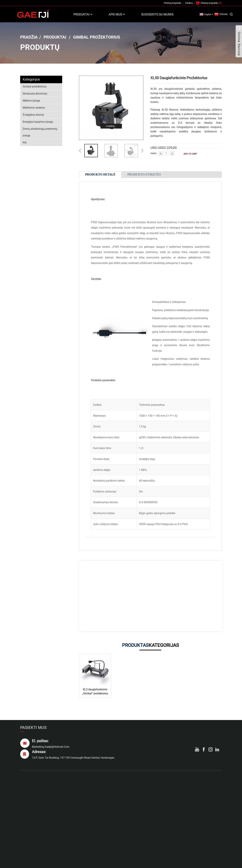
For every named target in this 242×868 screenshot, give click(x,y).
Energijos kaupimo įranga (38, 122)
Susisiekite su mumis (157, 14)
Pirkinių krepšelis (209, 3)
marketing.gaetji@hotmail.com (51, 747)
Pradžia (29, 37)
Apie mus (117, 14)
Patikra (189, 3)
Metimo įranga (31, 101)
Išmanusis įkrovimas (35, 94)
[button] (141, 151)
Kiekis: (154, 153)
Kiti (25, 143)
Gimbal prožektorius (97, 37)
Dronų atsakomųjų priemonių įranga (40, 132)
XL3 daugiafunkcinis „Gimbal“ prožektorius (95, 691)
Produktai (83, 14)
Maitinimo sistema (34, 108)
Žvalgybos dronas (33, 115)
